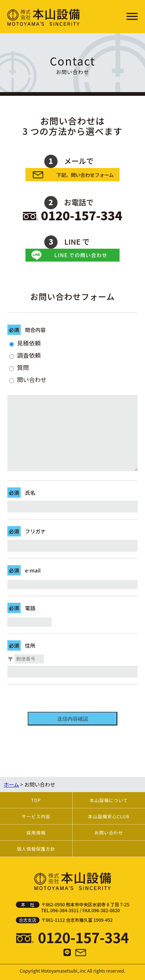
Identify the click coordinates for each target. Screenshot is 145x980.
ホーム (11, 784)
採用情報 (36, 832)
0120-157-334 (82, 215)
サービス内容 (36, 816)
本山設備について (109, 800)
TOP (36, 800)
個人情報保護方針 (36, 849)
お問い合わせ (109, 832)
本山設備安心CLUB (109, 816)
